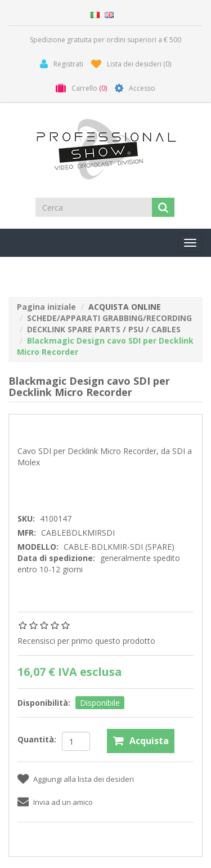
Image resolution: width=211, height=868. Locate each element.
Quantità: (37, 739)
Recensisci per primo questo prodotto (86, 641)
